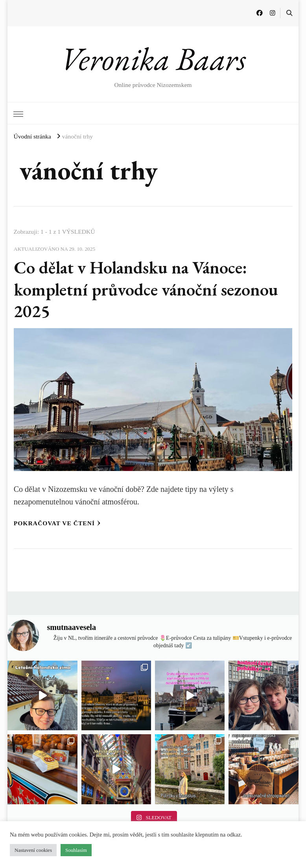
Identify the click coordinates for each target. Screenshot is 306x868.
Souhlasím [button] (76, 850)
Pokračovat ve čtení (57, 523)
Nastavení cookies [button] (33, 850)
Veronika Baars (153, 59)
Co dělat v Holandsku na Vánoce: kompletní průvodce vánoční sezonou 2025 (146, 289)
